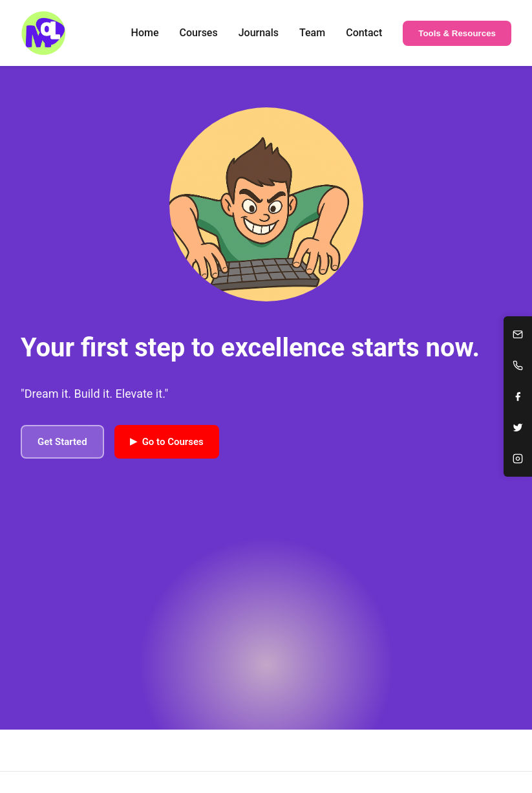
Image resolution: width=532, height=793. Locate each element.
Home (145, 33)
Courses (199, 33)
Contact (364, 33)
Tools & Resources (457, 33)
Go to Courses (167, 441)
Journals (259, 33)
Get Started (62, 442)
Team (312, 33)
